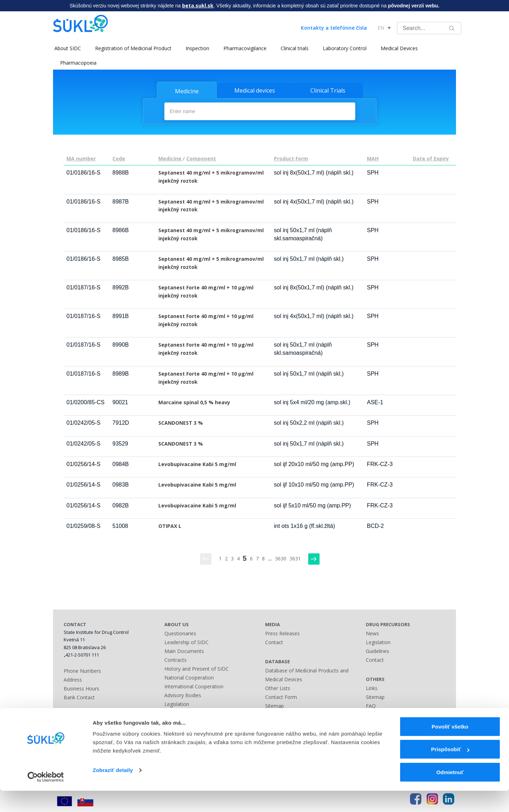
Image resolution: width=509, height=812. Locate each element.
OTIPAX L (170, 525)
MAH (373, 158)
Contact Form (281, 696)
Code (119, 158)
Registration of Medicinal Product (132, 48)
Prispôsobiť (450, 771)
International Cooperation (194, 686)
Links (271, 723)
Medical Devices (398, 48)
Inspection (196, 48)
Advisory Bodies (183, 695)
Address (73, 679)
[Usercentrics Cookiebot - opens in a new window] (46, 798)
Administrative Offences (192, 712)
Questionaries (180, 633)
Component (201, 158)
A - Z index (277, 714)
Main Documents (184, 650)
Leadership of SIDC (186, 642)
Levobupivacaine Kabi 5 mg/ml (197, 463)
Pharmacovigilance (244, 48)
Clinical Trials (328, 90)
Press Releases (282, 633)
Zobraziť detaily (113, 791)
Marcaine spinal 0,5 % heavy (194, 402)
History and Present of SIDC (197, 668)
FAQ (371, 705)
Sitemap (274, 705)
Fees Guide (177, 721)
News (372, 633)
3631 (295, 558)
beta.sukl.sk (198, 5)
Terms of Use (382, 714)
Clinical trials (293, 48)
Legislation (177, 703)
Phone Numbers (82, 670)
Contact (274, 642)
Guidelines (378, 650)
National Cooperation (189, 677)
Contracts (175, 659)
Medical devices (255, 90)
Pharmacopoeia (78, 63)
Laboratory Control (343, 48)
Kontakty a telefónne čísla (334, 28)
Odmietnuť (450, 793)
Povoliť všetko (450, 748)
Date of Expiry (431, 158)
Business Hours (81, 688)
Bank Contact (79, 697)
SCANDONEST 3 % (181, 422)
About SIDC (66, 48)
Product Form (291, 158)
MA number (81, 158)
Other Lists (278, 687)
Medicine (187, 91)
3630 (281, 558)
